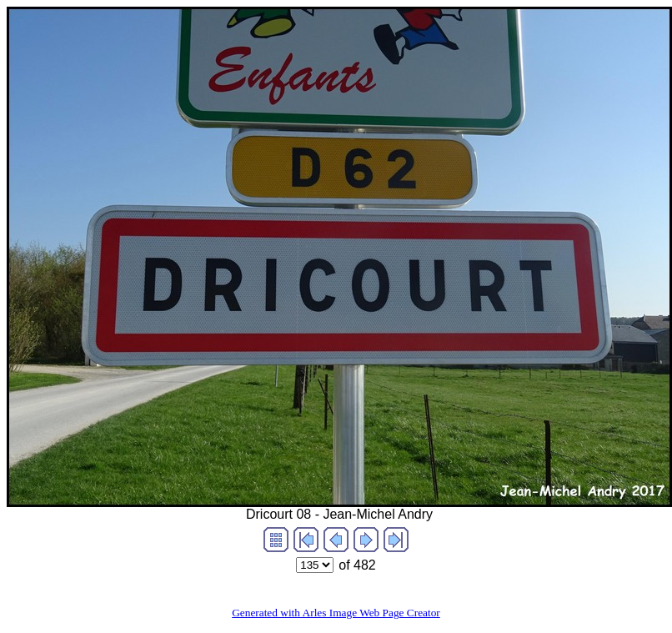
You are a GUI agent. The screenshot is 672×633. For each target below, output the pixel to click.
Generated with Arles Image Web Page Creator (336, 613)
